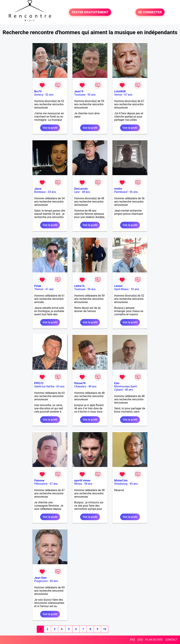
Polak (38, 286)
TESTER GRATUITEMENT (90, 12)
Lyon (77, 192)
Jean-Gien (40, 578)
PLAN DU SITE (154, 640)
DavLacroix (81, 189)
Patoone (39, 480)
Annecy (39, 95)
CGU (140, 640)
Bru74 (38, 91)
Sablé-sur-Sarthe (44, 386)
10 (105, 629)
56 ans (134, 192)
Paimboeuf (121, 192)
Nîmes (78, 484)
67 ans (128, 95)
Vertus (118, 95)
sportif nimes (82, 480)
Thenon (39, 289)
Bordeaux (40, 192)
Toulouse (80, 95)
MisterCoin (121, 480)
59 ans (92, 289)
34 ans (52, 192)
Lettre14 (79, 286)
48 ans (86, 192)
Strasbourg (121, 484)
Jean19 (79, 91)
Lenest (118, 286)
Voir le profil (50, 128)
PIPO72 (39, 383)
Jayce (38, 189)
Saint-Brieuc (121, 289)
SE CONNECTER (150, 12)
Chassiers (80, 386)
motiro (118, 189)
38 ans (88, 484)
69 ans (54, 581)
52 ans (49, 95)
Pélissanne (41, 484)
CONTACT (171, 640)
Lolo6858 (120, 91)
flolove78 (80, 383)
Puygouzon (41, 581)
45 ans (134, 484)
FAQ (132, 640)
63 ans (60, 386)
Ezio (117, 383)
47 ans (54, 484)
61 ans (50, 289)
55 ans (92, 95)
